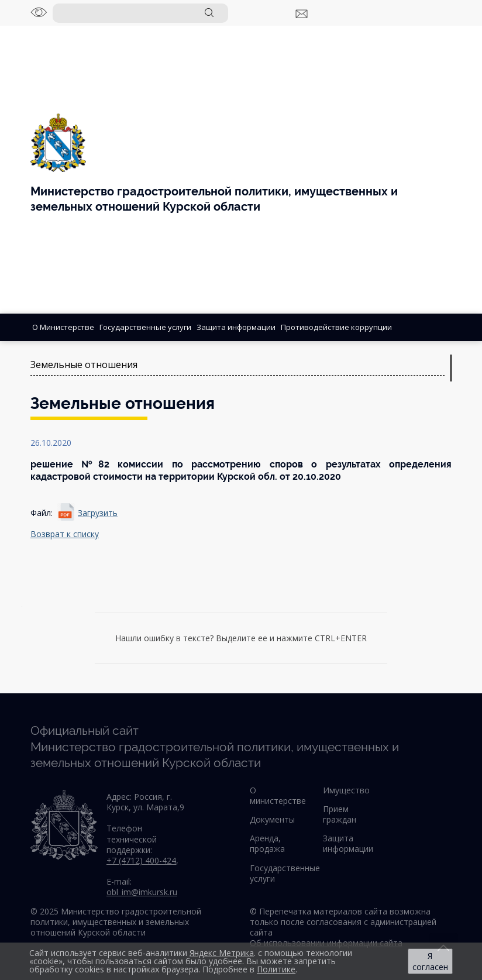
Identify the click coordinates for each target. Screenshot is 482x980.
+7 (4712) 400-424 (141, 860)
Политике (276, 969)
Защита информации (236, 327)
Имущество (346, 790)
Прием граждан (340, 814)
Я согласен (430, 961)
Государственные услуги (145, 327)
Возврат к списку (65, 534)
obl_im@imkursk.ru (142, 892)
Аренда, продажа (267, 843)
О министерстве (278, 795)
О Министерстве (63, 327)
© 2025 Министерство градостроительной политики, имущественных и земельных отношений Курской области (116, 922)
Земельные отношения (84, 365)
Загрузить (98, 513)
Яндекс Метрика (222, 953)
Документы (272, 819)
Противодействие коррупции (336, 327)
